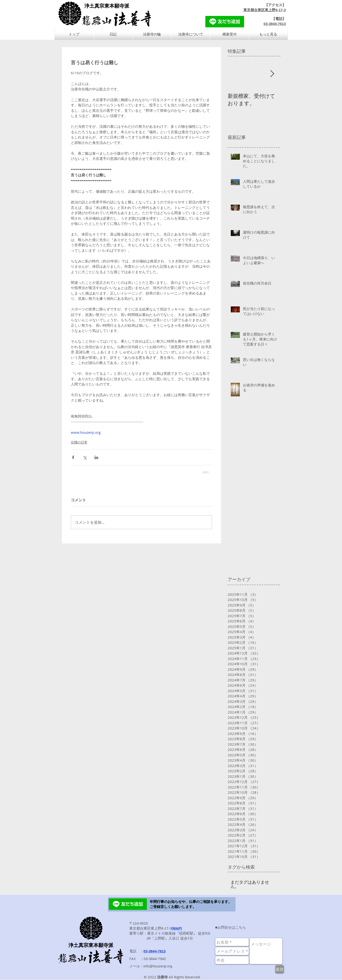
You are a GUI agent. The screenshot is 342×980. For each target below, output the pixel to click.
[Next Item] (272, 74)
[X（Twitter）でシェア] (85, 457)
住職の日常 (79, 442)
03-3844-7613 (275, 24)
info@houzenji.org (158, 966)
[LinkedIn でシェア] (96, 457)
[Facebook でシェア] (73, 457)
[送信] (280, 969)
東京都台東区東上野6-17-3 (265, 10)
